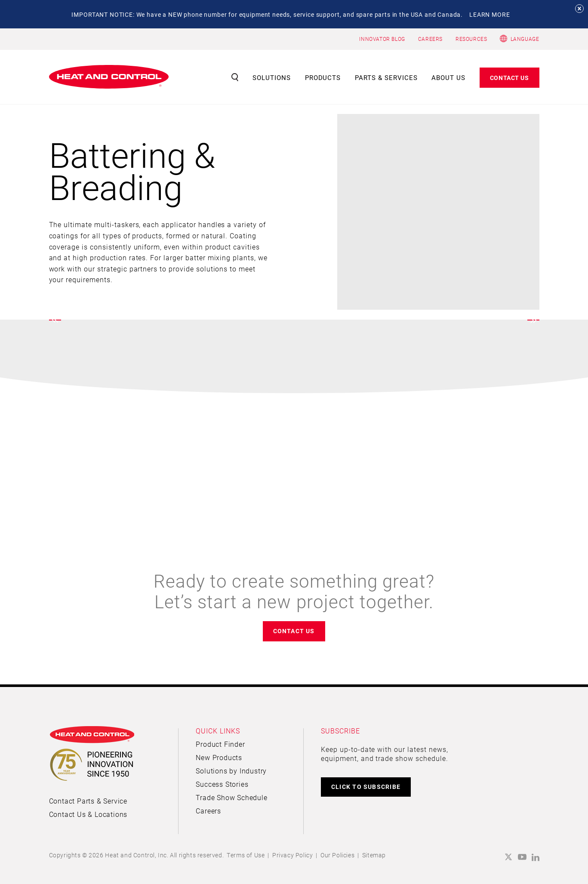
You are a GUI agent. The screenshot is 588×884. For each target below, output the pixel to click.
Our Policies (337, 855)
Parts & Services (386, 77)
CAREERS (430, 39)
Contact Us (509, 78)
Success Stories (222, 784)
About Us (448, 77)
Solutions (272, 77)
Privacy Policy (292, 855)
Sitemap (374, 855)
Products (323, 77)
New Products (219, 757)
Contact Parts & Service (88, 801)
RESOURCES (471, 39)
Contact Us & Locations (88, 814)
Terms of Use (246, 855)
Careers (208, 811)
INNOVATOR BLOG (382, 39)
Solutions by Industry (231, 771)
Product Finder (220, 744)
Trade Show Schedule (231, 797)
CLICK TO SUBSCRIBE (366, 787)
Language (525, 39)
